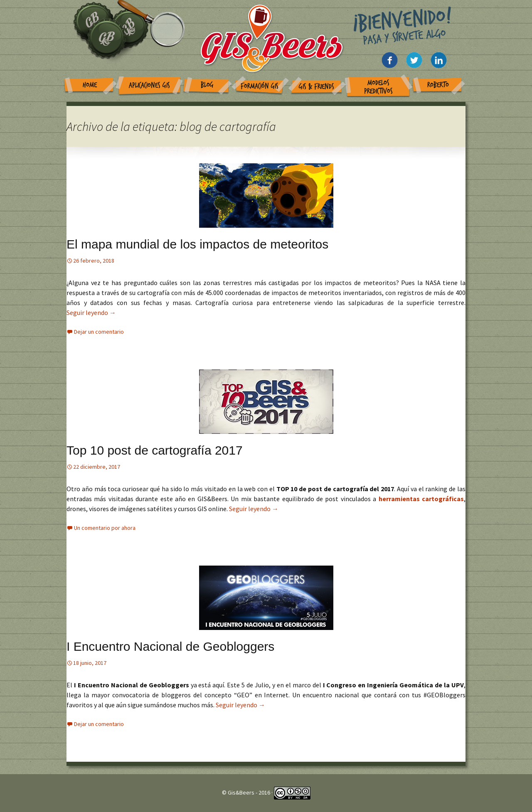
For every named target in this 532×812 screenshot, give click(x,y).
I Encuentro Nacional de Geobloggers (170, 646)
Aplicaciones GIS (149, 85)
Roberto (438, 85)
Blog (207, 85)
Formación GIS (260, 86)
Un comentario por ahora (105, 528)
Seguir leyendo (91, 312)
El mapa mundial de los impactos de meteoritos (197, 244)
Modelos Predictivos (378, 87)
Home (90, 85)
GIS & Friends (316, 87)
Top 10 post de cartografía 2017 (155, 450)
